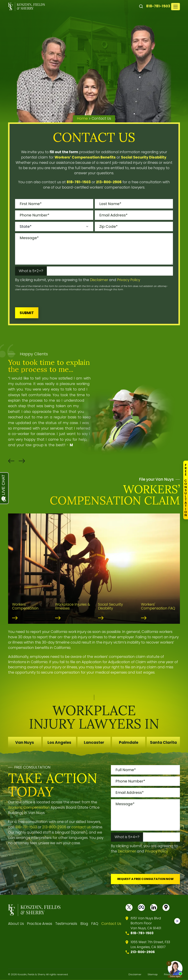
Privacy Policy (129, 280)
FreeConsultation (186, 490)
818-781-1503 (158, 6)
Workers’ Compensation (29, 807)
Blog (84, 924)
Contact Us (111, 924)
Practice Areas (40, 924)
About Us (16, 924)
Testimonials (66, 924)
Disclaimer (99, 280)
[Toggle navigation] (176, 7)
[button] (11, 461)
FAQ (95, 924)
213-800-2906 (54, 827)
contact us (81, 827)
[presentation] (43, 298)
